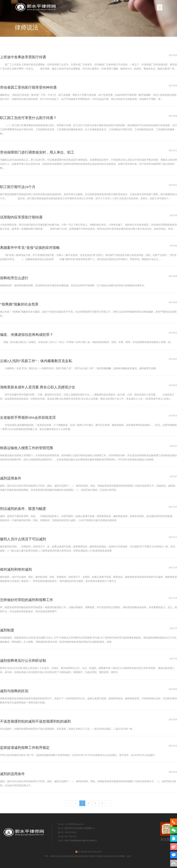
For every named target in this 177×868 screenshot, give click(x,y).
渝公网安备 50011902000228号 (88, 852)
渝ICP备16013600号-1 (87, 841)
